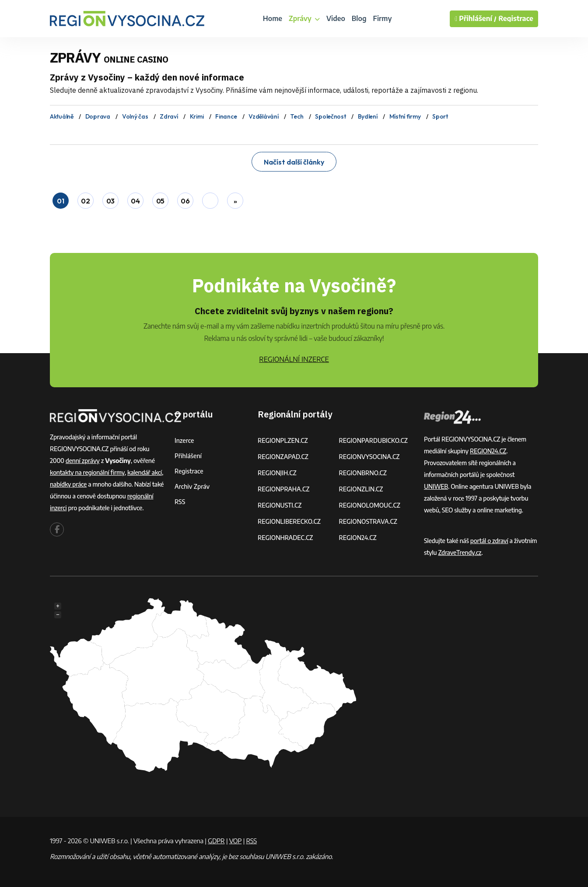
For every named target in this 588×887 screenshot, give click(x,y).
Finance (226, 116)
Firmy (382, 18)
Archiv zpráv (192, 486)
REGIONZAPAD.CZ (283, 457)
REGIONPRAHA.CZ (283, 489)
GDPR (216, 841)
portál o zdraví (489, 541)
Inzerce (184, 440)
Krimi (197, 116)
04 (135, 201)
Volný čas (135, 116)
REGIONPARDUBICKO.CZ (374, 440)
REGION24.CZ (358, 538)
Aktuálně (62, 116)
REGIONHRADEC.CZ (285, 538)
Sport (440, 116)
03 (110, 201)
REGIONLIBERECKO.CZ (289, 521)
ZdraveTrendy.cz (460, 552)
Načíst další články (294, 162)
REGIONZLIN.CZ (361, 489)
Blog (359, 18)
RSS (180, 502)
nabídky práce (68, 484)
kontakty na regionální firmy (87, 472)
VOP (236, 841)
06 (185, 201)
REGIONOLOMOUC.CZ (370, 505)
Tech (297, 116)
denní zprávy (83, 461)
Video (336, 18)
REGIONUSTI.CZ (280, 505)
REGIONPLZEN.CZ (283, 440)
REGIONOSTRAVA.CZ (368, 521)
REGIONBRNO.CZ (363, 473)
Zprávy (304, 18)
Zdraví (169, 116)
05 (160, 201)
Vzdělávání (263, 116)
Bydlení (368, 116)
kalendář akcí (145, 472)
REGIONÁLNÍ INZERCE (294, 359)
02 (85, 201)
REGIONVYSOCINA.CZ (369, 457)
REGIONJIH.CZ (277, 473)
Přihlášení (188, 456)
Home (273, 18)
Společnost (330, 116)
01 (60, 201)
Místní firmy (405, 116)
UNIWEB (436, 486)
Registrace (516, 19)
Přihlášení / (476, 19)
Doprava (98, 116)
